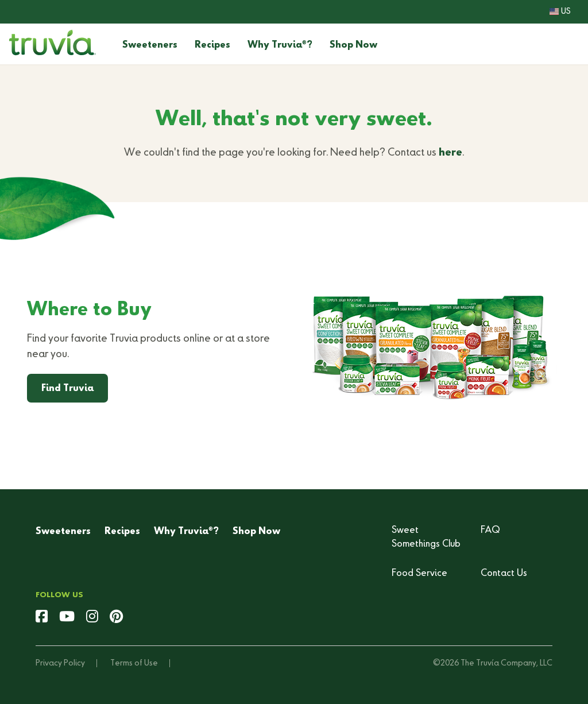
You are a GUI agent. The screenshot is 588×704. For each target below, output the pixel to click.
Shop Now (353, 45)
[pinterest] (116, 618)
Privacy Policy (60, 663)
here (450, 153)
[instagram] (92, 618)
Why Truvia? (280, 45)
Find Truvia (67, 389)
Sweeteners (150, 45)
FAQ (490, 531)
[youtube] (67, 618)
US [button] (560, 11)
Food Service (419, 574)
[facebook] (42, 618)
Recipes (212, 45)
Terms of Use (134, 663)
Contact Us (504, 574)
